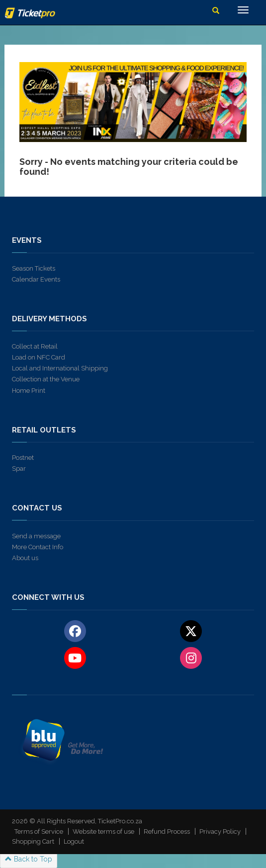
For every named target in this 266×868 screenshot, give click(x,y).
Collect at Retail (35, 346)
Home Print (29, 391)
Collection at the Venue (46, 379)
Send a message (36, 536)
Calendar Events (36, 279)
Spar (19, 469)
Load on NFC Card (39, 357)
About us (25, 558)
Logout (74, 841)
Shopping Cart (33, 841)
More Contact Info (38, 547)
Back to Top (29, 859)
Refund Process (167, 832)
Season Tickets (34, 268)
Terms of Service (39, 832)
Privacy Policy (220, 832)
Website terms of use (103, 832)
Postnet (23, 458)
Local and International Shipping (60, 368)
